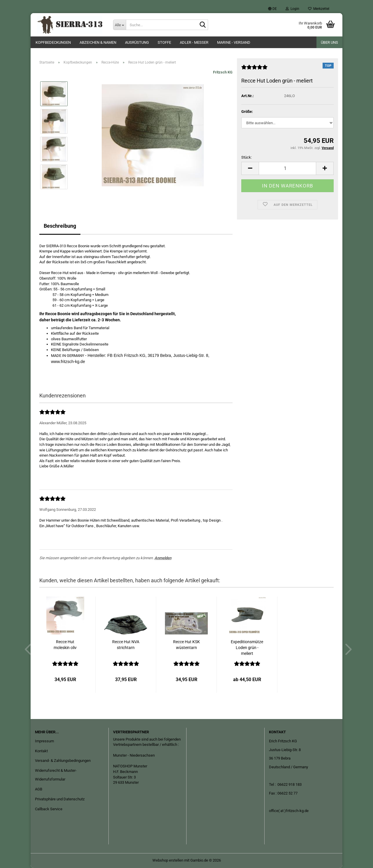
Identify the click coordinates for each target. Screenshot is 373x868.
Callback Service (49, 809)
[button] (272, 9)
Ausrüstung (137, 42)
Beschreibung (60, 226)
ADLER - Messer (194, 42)
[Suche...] (119, 25)
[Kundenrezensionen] (254, 70)
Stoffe (164, 42)
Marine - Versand (234, 42)
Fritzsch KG (223, 72)
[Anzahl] (287, 168)
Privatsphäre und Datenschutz (60, 799)
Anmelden (163, 558)
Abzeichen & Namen (98, 42)
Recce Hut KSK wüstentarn (186, 645)
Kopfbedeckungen (53, 42)
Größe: (247, 112)
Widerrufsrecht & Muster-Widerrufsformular (56, 775)
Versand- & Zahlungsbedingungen (63, 761)
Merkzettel (319, 9)
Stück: (247, 157)
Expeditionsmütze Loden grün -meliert (247, 648)
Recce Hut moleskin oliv (65, 645)
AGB (39, 789)
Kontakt (41, 751)
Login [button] (292, 9)
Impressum (44, 741)
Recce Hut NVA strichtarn (126, 645)
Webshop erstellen (168, 860)
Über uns (329, 42)
